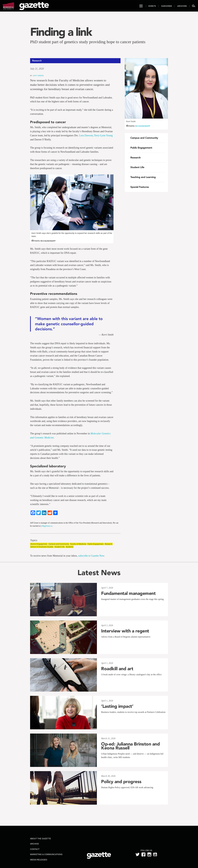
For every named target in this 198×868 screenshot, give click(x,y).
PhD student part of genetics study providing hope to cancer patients (88, 42)
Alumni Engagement (39, 544)
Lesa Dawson (86, 135)
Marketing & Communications (46, 854)
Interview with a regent (125, 631)
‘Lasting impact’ (117, 706)
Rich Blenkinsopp (143, 126)
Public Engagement (95, 544)
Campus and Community (59, 544)
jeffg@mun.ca (47, 526)
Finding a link (61, 32)
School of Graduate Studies (42, 547)
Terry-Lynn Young (103, 135)
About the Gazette (40, 839)
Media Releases (39, 860)
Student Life (60, 547)
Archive (34, 844)
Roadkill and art (117, 669)
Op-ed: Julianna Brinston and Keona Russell (130, 746)
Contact (35, 849)
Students (69, 547)
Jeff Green (38, 76)
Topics (34, 540)
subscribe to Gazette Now (91, 556)
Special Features (140, 187)
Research (108, 544)
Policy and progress (121, 782)
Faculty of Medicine (78, 544)
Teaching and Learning (143, 177)
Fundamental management (128, 593)
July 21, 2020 (37, 69)
